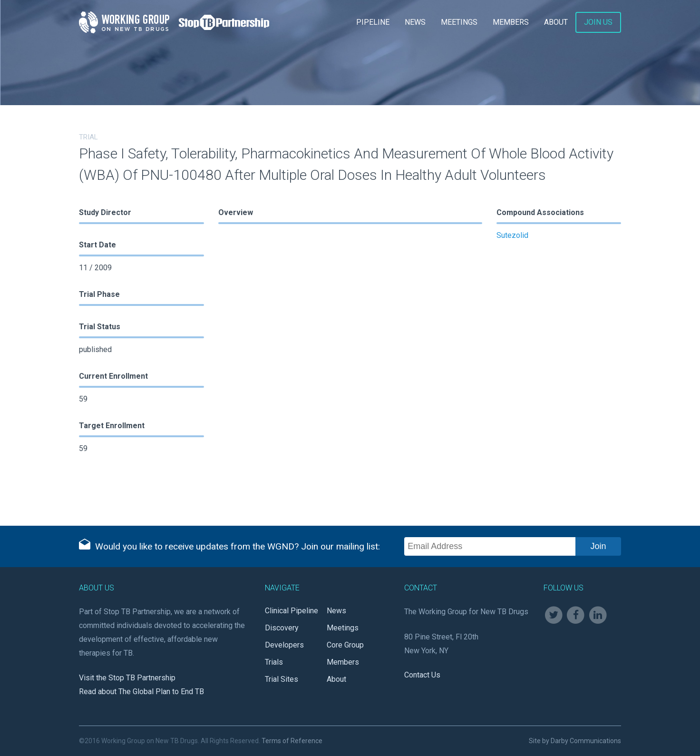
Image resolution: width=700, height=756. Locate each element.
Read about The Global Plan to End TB (141, 692)
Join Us (598, 22)
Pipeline (373, 22)
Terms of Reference (292, 741)
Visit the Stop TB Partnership (127, 678)
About (556, 22)
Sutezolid (512, 235)
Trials (274, 662)
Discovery (282, 628)
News (415, 22)
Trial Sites (282, 679)
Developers (284, 645)
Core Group (345, 645)
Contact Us (422, 675)
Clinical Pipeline (292, 611)
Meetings (459, 22)
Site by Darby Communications (575, 741)
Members (511, 22)
